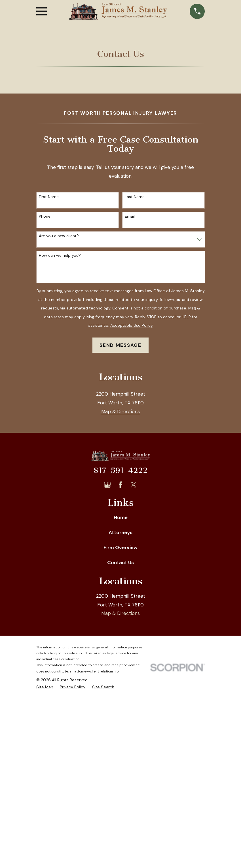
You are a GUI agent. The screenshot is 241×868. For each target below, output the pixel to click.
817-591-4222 (121, 639)
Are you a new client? (59, 236)
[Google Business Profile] (107, 653)
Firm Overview (120, 716)
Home (121, 686)
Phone (45, 216)
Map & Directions (120, 580)
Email (130, 216)
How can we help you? (60, 255)
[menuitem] (45, 856)
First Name (49, 197)
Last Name (135, 197)
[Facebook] (120, 653)
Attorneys (120, 701)
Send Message (120, 345)
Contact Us (120, 731)
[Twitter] (134, 653)
